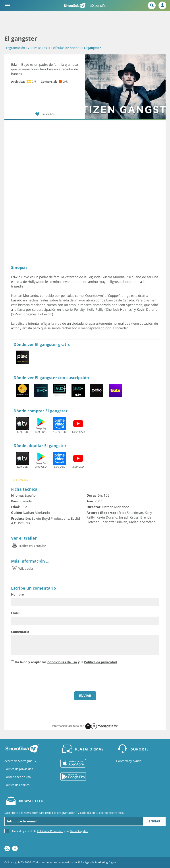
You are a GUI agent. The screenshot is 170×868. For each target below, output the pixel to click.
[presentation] (45, 678)
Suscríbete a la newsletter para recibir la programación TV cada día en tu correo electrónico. (64, 813)
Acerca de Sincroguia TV (20, 761)
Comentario (20, 632)
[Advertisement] (85, 23)
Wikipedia (22, 568)
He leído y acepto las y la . (66, 662)
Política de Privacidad (50, 831)
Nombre (17, 594)
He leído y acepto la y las (50, 831)
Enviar (155, 821)
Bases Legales (79, 831)
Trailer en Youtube (29, 546)
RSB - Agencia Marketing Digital (97, 862)
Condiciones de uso (62, 662)
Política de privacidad (100, 662)
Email (15, 613)
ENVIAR (85, 696)
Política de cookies (17, 785)
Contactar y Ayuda (129, 761)
